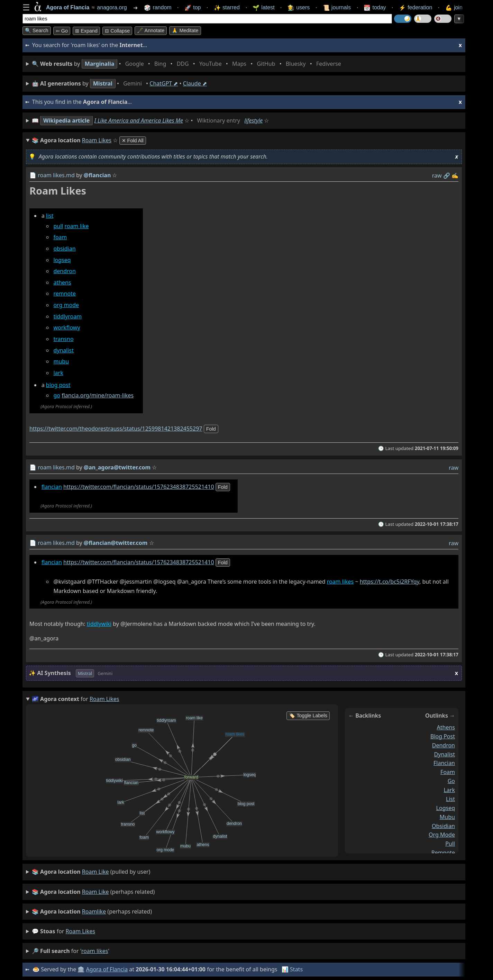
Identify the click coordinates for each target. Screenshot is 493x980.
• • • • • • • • (188, 64)
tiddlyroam (67, 316)
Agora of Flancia (107, 969)
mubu (61, 362)
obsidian (64, 249)
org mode (66, 305)
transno (63, 339)
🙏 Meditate (185, 30)
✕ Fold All (133, 141)
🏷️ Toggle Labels (308, 716)
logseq (62, 260)
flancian (52, 487)
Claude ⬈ (195, 83)
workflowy (67, 328)
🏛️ (81, 969)
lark (58, 373)
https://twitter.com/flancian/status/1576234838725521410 (139, 487)
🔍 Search (37, 30)
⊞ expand (86, 31)
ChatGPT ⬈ (164, 83)
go (57, 396)
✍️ (455, 176)
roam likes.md (56, 175)
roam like (77, 226)
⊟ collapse (117, 31)
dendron (64, 271)
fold (211, 429)
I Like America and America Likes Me (139, 120)
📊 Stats (292, 969)
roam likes (340, 582)
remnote (65, 294)
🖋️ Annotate (151, 30)
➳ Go (62, 31)
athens (62, 282)
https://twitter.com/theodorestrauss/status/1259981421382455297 (116, 429)
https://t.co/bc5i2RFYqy (390, 582)
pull (58, 226)
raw (437, 176)
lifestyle (253, 120)
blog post (58, 385)
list (50, 216)
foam (60, 237)
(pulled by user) (91, 872)
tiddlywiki (99, 624)
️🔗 (447, 176)
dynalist (63, 350)
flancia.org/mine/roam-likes (98, 396)
